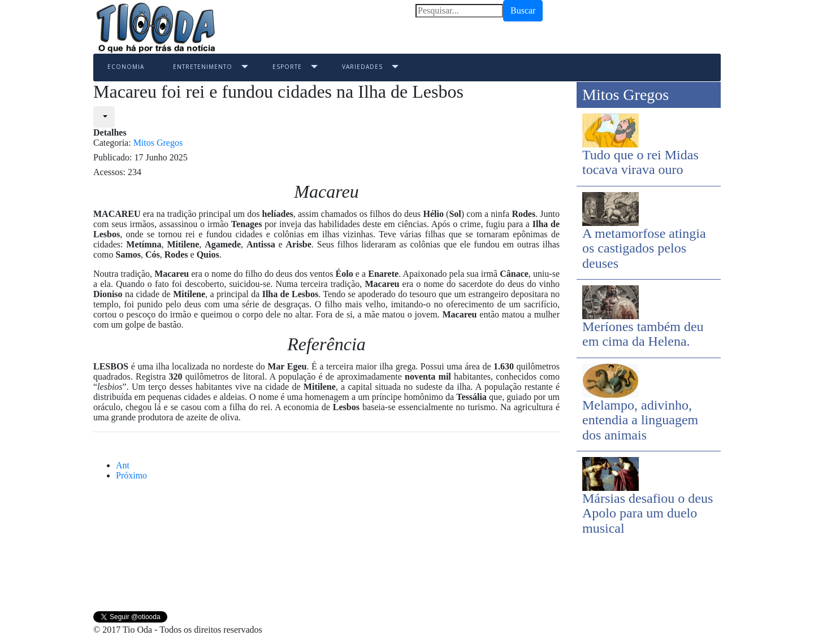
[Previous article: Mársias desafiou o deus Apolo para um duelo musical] (123, 465)
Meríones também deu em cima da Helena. (643, 334)
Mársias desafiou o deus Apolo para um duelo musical (648, 513)
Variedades (362, 67)
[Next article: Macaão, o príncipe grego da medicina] (131, 475)
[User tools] (104, 117)
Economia (126, 67)
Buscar (523, 10)
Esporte (287, 67)
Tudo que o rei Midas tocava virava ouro (640, 162)
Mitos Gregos (158, 143)
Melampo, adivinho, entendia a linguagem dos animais (640, 420)
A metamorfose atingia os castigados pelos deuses (644, 248)
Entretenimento (203, 67)
